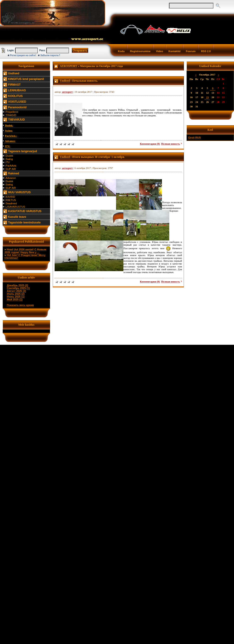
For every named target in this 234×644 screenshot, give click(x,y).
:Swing (9, 159)
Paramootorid (17, 107)
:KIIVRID (10, 197)
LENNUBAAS (17, 90)
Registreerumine (140, 51)
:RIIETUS (10, 200)
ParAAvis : (11, 136)
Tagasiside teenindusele (24, 223)
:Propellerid (12, 112)
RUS (198, 138)
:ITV (7, 162)
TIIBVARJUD (16, 120)
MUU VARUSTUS (19, 192)
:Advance (10, 178)
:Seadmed (11, 203)
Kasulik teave (17, 217)
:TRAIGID (11, 115)
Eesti (191, 138)
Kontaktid (175, 51)
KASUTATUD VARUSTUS (25, 211)
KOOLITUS (15, 96)
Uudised (14, 73)
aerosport (67, 92)
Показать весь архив (20, 305)
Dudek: (9, 125)
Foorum (191, 51)
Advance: (10, 141)
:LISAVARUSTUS (15, 207)
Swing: (9, 130)
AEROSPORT (68, 66)
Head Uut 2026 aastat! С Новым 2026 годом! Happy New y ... (25, 251)
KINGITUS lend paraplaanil (26, 79)
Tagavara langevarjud (23, 151)
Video (160, 51)
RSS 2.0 (206, 51)
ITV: (8, 146)
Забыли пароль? (50, 55)
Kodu (121, 51)
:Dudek (9, 156)
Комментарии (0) (150, 144)
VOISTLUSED (17, 102)
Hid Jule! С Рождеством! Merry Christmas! (25, 257)
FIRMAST (14, 85)
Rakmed (14, 173)
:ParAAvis (11, 166)
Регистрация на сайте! (23, 55)
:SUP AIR (10, 169)
